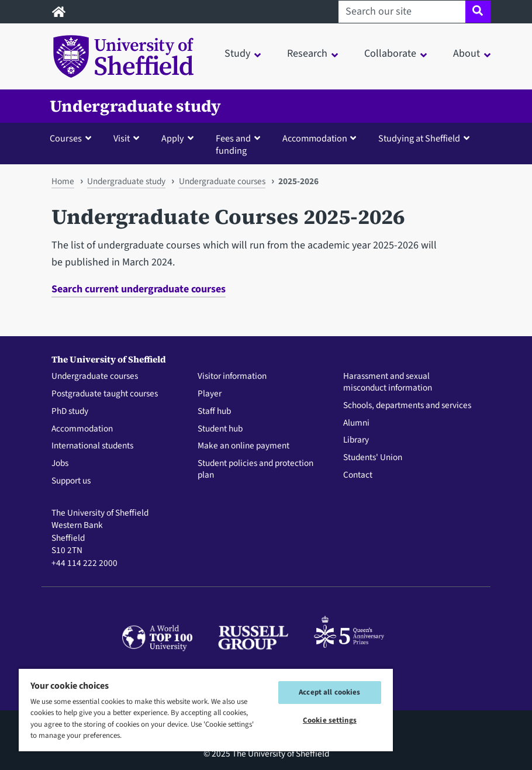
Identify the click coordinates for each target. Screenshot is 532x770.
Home (63, 181)
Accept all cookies (329, 692)
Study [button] (237, 53)
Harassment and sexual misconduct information (388, 382)
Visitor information (232, 377)
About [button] (467, 53)
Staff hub (214, 412)
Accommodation (82, 429)
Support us (71, 481)
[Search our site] (402, 12)
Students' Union (373, 458)
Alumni (356, 423)
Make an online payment (243, 446)
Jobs (60, 464)
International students (92, 446)
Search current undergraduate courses (139, 289)
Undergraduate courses (222, 181)
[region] (206, 709)
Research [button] (307, 53)
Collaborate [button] (390, 53)
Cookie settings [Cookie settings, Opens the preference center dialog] (330, 720)
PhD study (70, 412)
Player (210, 394)
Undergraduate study (135, 106)
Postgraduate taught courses (105, 394)
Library (356, 440)
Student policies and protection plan (255, 469)
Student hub (220, 429)
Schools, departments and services (407, 406)
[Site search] (478, 12)
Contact (358, 475)
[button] (73, 138)
